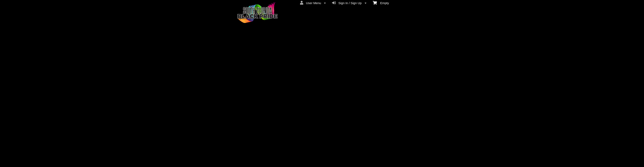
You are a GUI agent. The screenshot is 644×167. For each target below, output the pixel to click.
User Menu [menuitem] (313, 3)
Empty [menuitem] (381, 3)
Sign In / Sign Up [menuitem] (349, 3)
